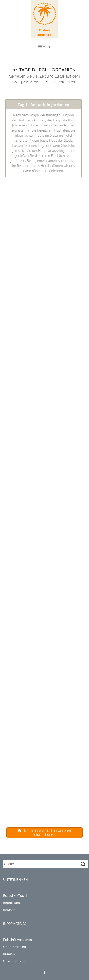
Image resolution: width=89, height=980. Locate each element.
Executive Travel (15, 896)
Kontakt (9, 910)
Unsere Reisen (14, 961)
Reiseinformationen (18, 940)
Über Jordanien (14, 947)
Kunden (9, 954)
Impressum (12, 903)
